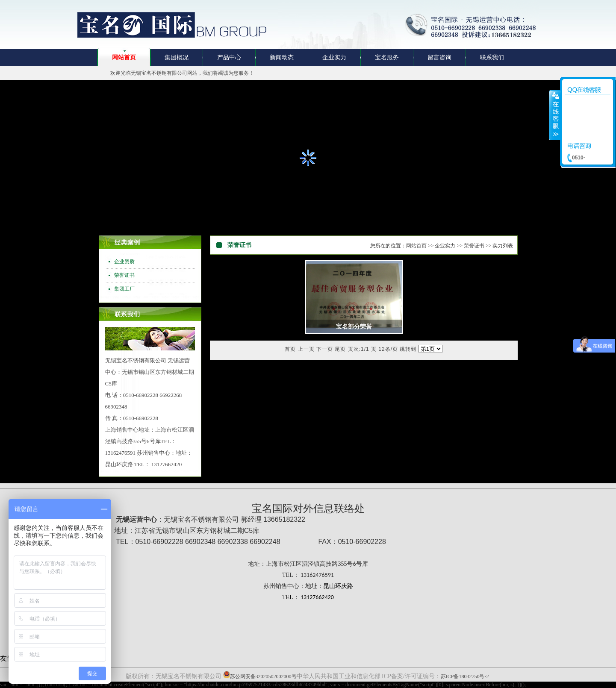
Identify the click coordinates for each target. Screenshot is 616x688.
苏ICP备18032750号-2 (465, 676)
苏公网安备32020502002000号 (263, 676)
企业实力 (334, 57)
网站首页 (124, 57)
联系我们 (492, 57)
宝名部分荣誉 (354, 327)
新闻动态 (282, 57)
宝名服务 (387, 57)
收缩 (555, 115)
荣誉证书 (124, 275)
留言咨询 (439, 57)
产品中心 (229, 57)
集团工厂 (124, 289)
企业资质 (124, 262)
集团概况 (177, 57)
